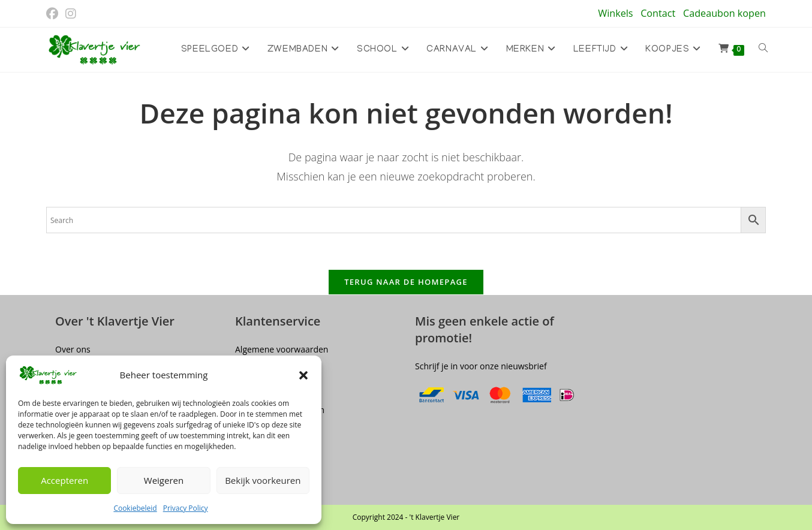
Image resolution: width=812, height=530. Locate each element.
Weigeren (164, 480)
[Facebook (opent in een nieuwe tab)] (54, 14)
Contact (658, 13)
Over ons (73, 349)
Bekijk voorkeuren (263, 480)
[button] (303, 375)
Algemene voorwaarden (282, 349)
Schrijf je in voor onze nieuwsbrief (481, 366)
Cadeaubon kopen (724, 13)
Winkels (615, 13)
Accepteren (64, 480)
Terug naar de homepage (406, 282)
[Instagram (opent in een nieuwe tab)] (71, 14)
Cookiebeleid (135, 508)
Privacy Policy (186, 508)
